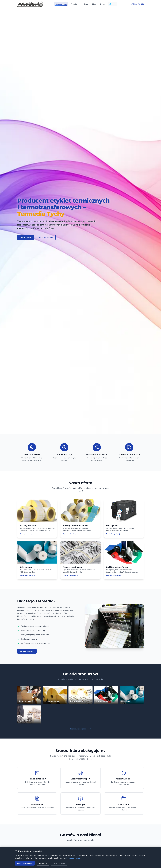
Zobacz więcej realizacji (80, 729)
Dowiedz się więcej (73, 858)
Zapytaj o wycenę (46, 237)
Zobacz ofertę (26, 237)
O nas (86, 4)
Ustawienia (43, 863)
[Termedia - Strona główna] (30, 4)
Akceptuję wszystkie (25, 863)
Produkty (75, 4)
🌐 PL (112, 4)
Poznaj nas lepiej (27, 651)
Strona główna (61, 4)
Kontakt (103, 4)
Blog (94, 4)
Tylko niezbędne (59, 863)
